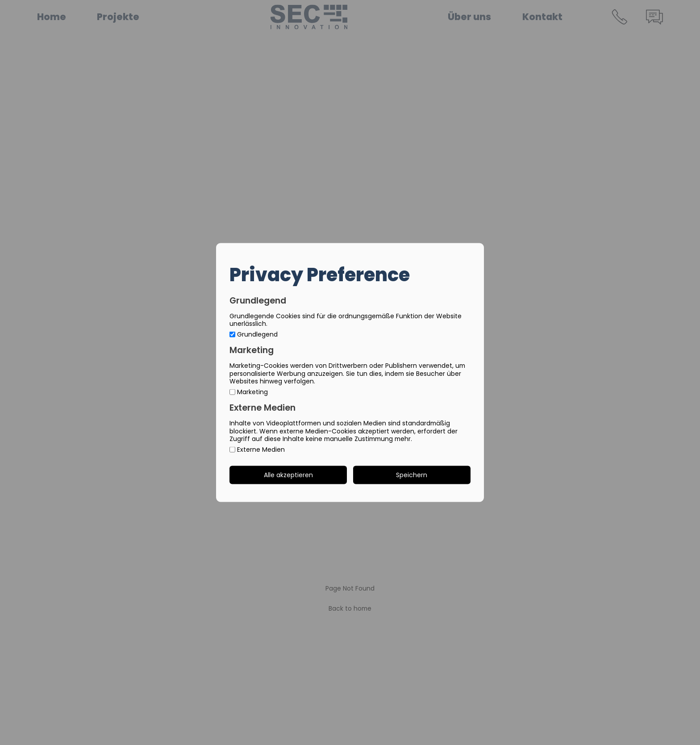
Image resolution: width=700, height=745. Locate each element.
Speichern (412, 475)
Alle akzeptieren (288, 475)
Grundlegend (254, 335)
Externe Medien (257, 450)
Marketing (249, 392)
